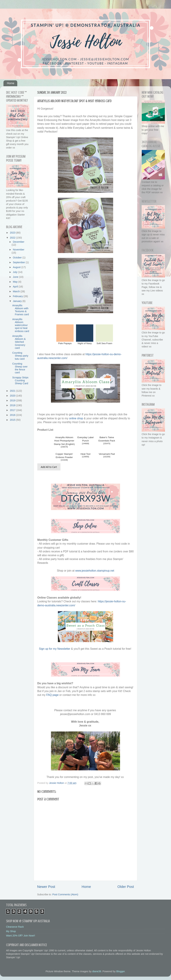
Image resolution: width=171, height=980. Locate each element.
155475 (107, 444)
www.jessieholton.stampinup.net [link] (95, 571)
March (17, 291)
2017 (13, 410)
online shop (76, 418)
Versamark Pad (107, 454)
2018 (13, 405)
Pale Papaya (65, 343)
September (19, 262)
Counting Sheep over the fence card (20, 368)
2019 (13, 400)
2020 (13, 396)
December (19, 242)
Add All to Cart (49, 467)
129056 (86, 457)
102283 (107, 457)
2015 (13, 420)
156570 (64, 447)
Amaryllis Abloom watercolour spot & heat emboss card (21, 325)
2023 (13, 233)
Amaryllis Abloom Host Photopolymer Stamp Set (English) (64, 441)
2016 (13, 415)
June (16, 277)
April (16, 287)
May (16, 282)
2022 (13, 238)
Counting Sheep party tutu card (20, 356)
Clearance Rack (15, 927)
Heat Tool (85, 454)
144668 (86, 444)
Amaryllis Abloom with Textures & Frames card (21, 310)
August (17, 267)
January (18, 301)
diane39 (97, 971)
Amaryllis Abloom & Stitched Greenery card (19, 342)
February (18, 296)
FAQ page (52, 695)
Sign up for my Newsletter (55, 649)
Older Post (126, 887)
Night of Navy (85, 343)
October (18, 258)
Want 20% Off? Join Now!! (21, 936)
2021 (13, 391)
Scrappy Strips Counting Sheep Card (20, 381)
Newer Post (46, 887)
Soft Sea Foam (104, 343)
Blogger (120, 971)
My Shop (11, 931)
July (16, 272)
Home (11, 83)
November (19, 250)
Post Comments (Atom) (65, 894)
